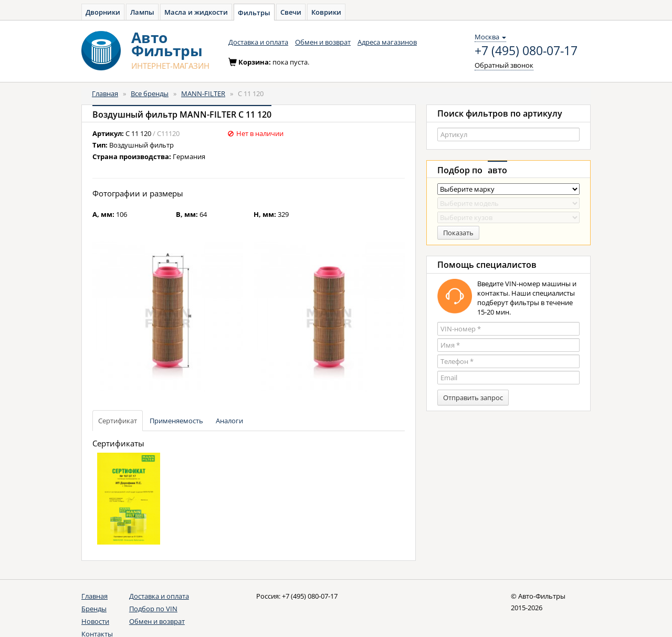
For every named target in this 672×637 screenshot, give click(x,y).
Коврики (326, 12)
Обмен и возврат (323, 42)
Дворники (103, 12)
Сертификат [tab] (118, 421)
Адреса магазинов (387, 42)
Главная (105, 93)
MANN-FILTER (203, 93)
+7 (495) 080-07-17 (526, 51)
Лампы (142, 12)
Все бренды (150, 93)
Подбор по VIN (153, 609)
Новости (95, 621)
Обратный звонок (504, 65)
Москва (490, 37)
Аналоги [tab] (229, 421)
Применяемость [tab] (176, 421)
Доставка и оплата (258, 42)
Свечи (291, 12)
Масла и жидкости (196, 12)
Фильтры (254, 13)
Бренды (94, 609)
